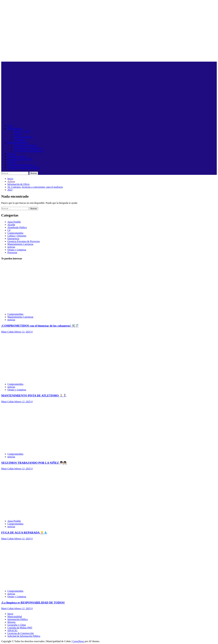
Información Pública (18, 143)
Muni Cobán (8, 332)
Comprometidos (15, 233)
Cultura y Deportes (17, 236)
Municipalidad (15, 129)
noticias (11, 247)
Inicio (10, 126)
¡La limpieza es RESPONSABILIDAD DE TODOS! (33, 603)
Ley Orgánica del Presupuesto (28, 151)
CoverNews (78, 641)
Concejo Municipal (23, 137)
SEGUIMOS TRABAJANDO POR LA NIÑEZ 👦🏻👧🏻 (34, 463)
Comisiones (19, 140)
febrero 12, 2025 (23, 332)
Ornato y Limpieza (17, 250)
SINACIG (12, 162)
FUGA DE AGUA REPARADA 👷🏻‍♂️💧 (24, 533)
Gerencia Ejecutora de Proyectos (24, 241)
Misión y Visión (22, 131)
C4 (9, 230)
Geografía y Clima (17, 156)
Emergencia (13, 239)
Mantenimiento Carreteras (20, 244)
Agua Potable (14, 222)
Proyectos (12, 252)
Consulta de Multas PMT (20, 159)
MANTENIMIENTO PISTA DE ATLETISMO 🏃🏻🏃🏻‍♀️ (34, 396)
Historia (11, 154)
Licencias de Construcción (21, 165)
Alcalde (17, 134)
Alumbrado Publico (17, 227)
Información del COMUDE (27, 148)
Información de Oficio (25, 145)
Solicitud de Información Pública (24, 168)
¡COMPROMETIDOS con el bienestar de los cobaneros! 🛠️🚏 (40, 326)
